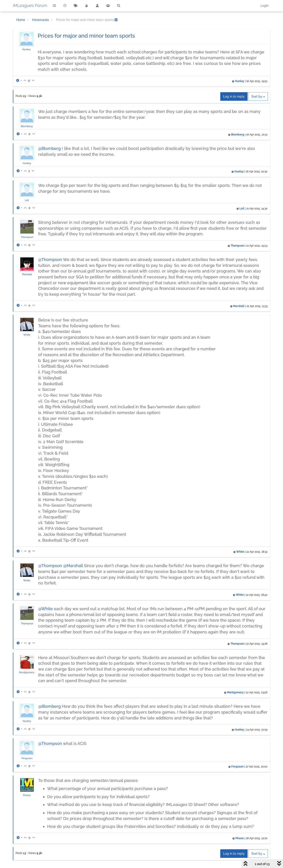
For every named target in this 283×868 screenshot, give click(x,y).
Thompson (27, 237)
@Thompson (50, 260)
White (27, 335)
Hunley (27, 49)
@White (45, 609)
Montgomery (27, 672)
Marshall (27, 274)
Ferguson (27, 758)
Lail (27, 200)
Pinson (27, 795)
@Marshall (73, 566)
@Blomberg (49, 148)
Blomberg (27, 126)
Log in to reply (234, 96)
